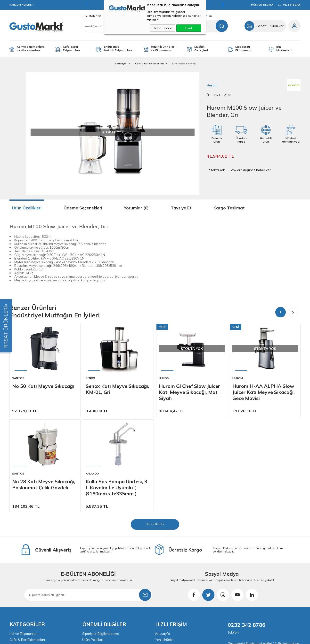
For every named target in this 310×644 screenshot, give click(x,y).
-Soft (129, 638)
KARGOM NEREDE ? (22, 5)
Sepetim (161, 563)
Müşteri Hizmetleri (169, 556)
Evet (189, 28)
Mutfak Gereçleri (201, 48)
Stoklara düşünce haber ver (250, 170)
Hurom (164, 378)
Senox (90, 378)
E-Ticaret (140, 638)
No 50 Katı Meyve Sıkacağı (43, 386)
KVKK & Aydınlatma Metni (102, 563)
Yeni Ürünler (164, 544)
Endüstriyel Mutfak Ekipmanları (118, 48)
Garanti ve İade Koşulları (102, 556)
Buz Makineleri (284, 48)
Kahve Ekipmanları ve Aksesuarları (30, 48)
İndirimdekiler (165, 550)
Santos (18, 378)
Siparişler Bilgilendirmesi (101, 537)
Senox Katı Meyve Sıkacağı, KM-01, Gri (117, 389)
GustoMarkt (93, 16)
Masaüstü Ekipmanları (244, 48)
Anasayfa (163, 537)
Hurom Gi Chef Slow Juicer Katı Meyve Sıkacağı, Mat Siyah (189, 392)
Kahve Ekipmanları (24, 537)
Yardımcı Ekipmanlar (25, 556)
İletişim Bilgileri (166, 569)
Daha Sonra (163, 28)
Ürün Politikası (94, 544)
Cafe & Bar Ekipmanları (71, 48)
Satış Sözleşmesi (96, 550)
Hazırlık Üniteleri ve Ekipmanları (163, 48)
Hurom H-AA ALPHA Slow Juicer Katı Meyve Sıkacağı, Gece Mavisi (264, 392)
